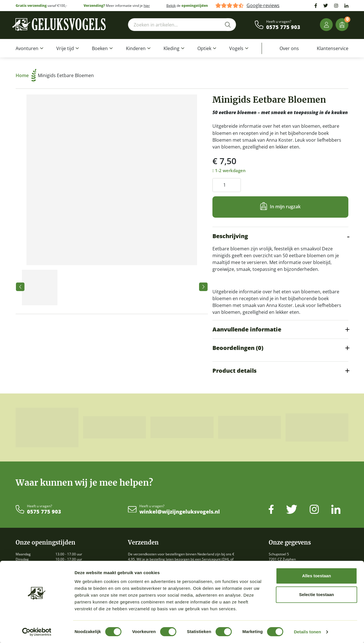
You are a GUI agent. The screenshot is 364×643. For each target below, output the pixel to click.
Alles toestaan (317, 576)
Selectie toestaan (317, 594)
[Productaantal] (227, 185)
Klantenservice (333, 48)
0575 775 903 (283, 27)
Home (26, 75)
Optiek (204, 48)
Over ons (289, 48)
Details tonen (307, 632)
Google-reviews (263, 6)
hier (147, 6)
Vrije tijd (65, 48)
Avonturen (27, 48)
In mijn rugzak (285, 207)
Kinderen (136, 48)
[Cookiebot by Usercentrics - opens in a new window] (37, 632)
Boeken (100, 48)
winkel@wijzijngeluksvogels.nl (180, 512)
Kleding (171, 48)
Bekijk (171, 6)
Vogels (236, 48)
